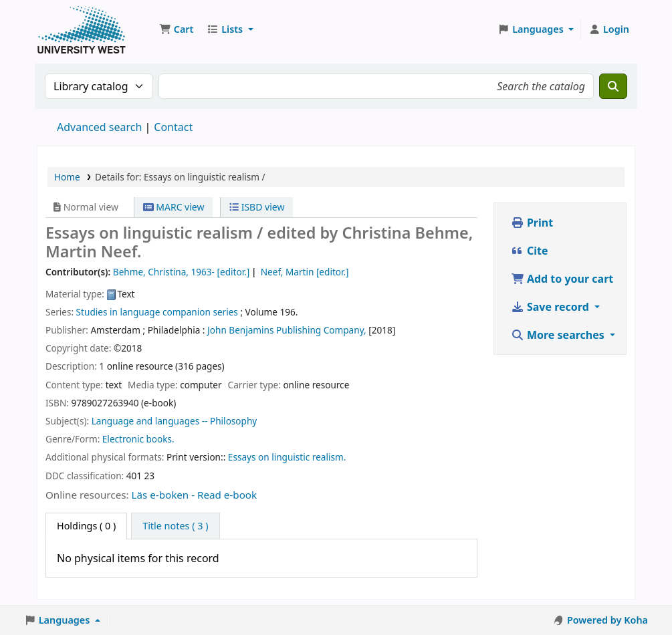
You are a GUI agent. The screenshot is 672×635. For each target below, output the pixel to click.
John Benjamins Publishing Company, (287, 330)
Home (67, 177)
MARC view (174, 207)
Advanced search (99, 127)
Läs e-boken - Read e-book (195, 495)
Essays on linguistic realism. (287, 457)
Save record (551, 307)
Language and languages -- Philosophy (175, 421)
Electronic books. (138, 439)
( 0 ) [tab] (86, 526)
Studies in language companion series (157, 312)
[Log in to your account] (609, 29)
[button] (176, 29)
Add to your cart (562, 279)
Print (532, 223)
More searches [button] (559, 335)
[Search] (613, 86)
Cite (530, 251)
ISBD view (257, 207)
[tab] (175, 526)
